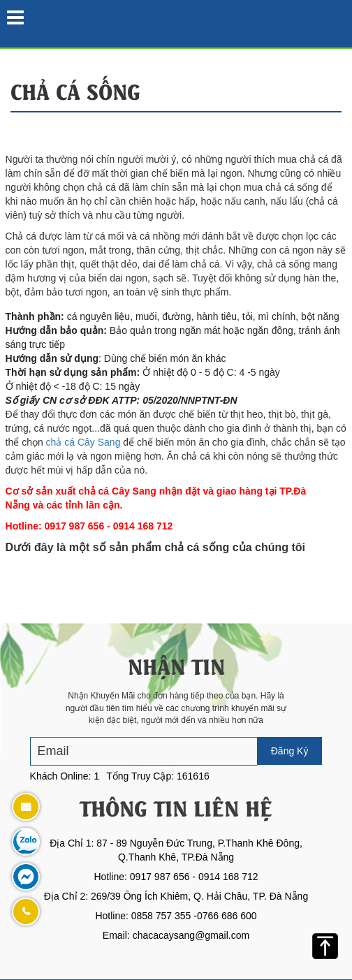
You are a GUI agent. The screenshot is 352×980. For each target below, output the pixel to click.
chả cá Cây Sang (83, 442)
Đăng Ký (290, 751)
